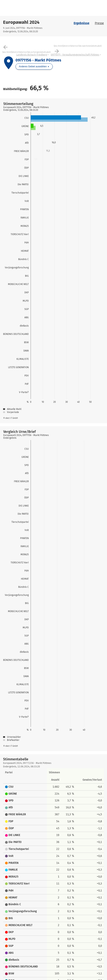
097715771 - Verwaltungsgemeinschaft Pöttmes (75, 55)
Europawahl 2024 (21, 22)
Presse (99, 23)
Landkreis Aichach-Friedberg (32, 55)
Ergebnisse (82, 23)
